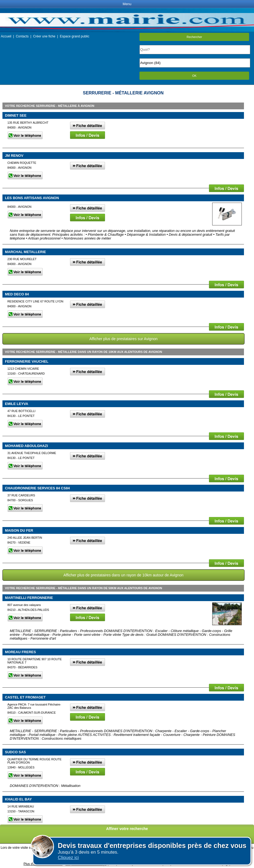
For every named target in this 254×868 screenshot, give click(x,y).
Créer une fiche (44, 36)
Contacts (22, 36)
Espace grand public (74, 36)
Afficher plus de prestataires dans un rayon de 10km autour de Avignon (123, 575)
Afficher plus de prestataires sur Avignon (123, 339)
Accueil (6, 36)
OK (194, 76)
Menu (127, 4)
